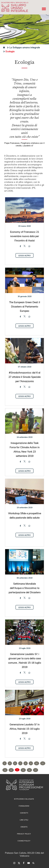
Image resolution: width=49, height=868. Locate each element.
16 (29, 770)
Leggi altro (24, 255)
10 (37, 763)
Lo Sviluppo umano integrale (23, 47)
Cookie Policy (24, 841)
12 (5, 770)
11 (43, 763)
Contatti (24, 813)
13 (11, 770)
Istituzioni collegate (24, 799)
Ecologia (9, 51)
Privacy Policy (24, 834)
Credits (24, 827)
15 (23, 770)
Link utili (24, 820)
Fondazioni (24, 806)
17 (36, 770)
